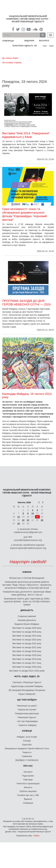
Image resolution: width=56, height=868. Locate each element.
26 (42, 520)
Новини (27, 572)
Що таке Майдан (27, 700)
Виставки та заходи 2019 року (27, 655)
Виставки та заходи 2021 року (27, 647)
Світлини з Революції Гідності (27, 682)
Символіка (27, 756)
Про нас (28, 766)
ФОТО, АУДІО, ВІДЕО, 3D (27, 676)
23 (28, 520)
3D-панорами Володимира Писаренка (27, 690)
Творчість (27, 752)
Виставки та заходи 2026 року (27, 628)
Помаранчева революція (27, 713)
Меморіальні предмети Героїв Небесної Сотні (27, 748)
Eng (52, 46)
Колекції (27, 731)
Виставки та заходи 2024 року (27, 636)
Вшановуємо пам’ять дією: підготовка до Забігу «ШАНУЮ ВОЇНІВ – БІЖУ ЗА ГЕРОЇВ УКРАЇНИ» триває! (27, 602)
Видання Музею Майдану (27, 624)
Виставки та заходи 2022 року (27, 643)
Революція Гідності (27, 717)
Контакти (28, 772)
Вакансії (28, 799)
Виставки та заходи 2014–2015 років (27, 671)
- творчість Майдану (27, 725)
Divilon (37, 836)
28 (19, 523)
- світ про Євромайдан (27, 721)
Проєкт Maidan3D (27, 694)
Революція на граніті (27, 706)
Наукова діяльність (27, 620)
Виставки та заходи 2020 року (27, 651)
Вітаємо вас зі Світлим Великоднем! (27, 578)
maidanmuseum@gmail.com (28, 532)
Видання (29, 41)
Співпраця (28, 803)
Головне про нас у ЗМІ (28, 795)
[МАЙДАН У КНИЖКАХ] (27, 760)
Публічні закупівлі (28, 791)
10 (33, 513)
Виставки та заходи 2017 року (27, 663)
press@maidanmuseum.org (28, 540)
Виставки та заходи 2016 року (27, 667)
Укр (45, 46)
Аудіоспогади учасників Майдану (27, 686)
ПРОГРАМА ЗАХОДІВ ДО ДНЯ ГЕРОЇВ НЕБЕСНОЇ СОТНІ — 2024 (26, 303)
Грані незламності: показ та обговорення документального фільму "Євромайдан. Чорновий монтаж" (25, 214)
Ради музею (28, 776)
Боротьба (27, 745)
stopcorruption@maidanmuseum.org (28, 548)
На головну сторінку (12, 63)
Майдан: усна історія (27, 737)
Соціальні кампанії (27, 616)
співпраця (8, 41)
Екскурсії (44, 41)
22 (23, 520)
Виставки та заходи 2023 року (27, 640)
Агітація (27, 741)
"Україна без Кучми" (27, 710)
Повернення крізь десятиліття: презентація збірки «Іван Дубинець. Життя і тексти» (27, 593)
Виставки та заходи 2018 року (27, 659)
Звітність (28, 787)
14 (19, 517)
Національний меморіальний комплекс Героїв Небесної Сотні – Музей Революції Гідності (28, 19)
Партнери (28, 780)
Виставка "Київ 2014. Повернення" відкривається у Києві (26, 135)
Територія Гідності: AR (25, 46)
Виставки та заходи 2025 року (27, 632)
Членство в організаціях (28, 783)
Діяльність (27, 610)
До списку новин (10, 58)
